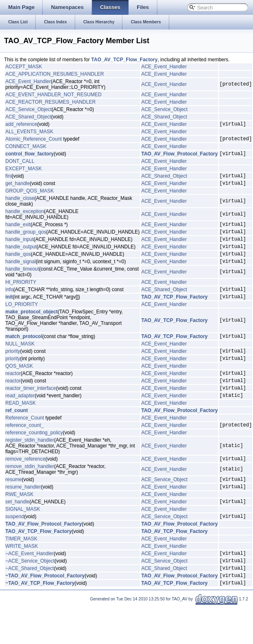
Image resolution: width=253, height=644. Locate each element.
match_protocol (24, 353)
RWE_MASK (19, 524)
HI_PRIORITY (21, 296)
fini (8, 181)
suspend (15, 548)
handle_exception (25, 218)
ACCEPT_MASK (24, 67)
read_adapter (20, 420)
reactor (13, 394)
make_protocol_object (31, 328)
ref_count (17, 435)
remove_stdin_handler (30, 493)
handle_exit (18, 232)
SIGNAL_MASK (23, 540)
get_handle (17, 189)
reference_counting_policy (34, 459)
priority (13, 369)
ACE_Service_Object (29, 109)
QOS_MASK (19, 386)
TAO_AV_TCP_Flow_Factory (124, 60)
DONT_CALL (20, 165)
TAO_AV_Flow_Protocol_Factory (179, 157)
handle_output (21, 257)
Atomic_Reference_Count (33, 141)
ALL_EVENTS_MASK (29, 133)
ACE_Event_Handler (164, 67)
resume (14, 507)
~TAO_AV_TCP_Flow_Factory (40, 621)
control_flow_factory (30, 157)
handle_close (20, 204)
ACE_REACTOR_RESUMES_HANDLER (51, 102)
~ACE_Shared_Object (30, 604)
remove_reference (25, 486)
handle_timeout (22, 283)
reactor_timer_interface (31, 411)
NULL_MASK (20, 361)
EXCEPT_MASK (24, 172)
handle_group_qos (26, 240)
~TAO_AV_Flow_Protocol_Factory (45, 612)
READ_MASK (21, 428)
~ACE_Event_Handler (30, 586)
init (9, 313)
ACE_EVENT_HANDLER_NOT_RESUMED (53, 95)
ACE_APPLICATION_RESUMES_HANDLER (55, 74)
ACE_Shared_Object (28, 117)
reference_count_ (24, 451)
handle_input (20, 249)
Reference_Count (25, 442)
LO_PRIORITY (22, 320)
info (9, 304)
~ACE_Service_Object (30, 595)
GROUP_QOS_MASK (30, 197)
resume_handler (23, 516)
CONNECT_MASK (26, 149)
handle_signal (21, 275)
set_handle (17, 532)
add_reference (21, 125)
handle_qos (18, 266)
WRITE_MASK (22, 578)
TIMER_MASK (21, 571)
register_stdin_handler (30, 466)
